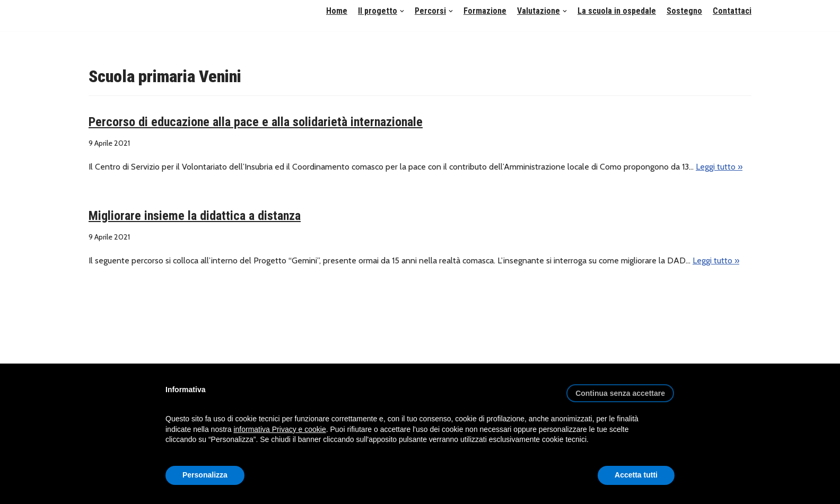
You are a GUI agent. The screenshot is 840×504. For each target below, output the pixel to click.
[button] (402, 11)
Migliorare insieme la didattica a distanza (195, 216)
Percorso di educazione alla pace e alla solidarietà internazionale (256, 122)
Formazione (485, 11)
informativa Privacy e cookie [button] (279, 429)
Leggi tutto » (719, 167)
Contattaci (732, 11)
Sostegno (684, 11)
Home (337, 11)
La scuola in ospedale (617, 11)
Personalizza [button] (205, 475)
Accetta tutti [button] (636, 475)
